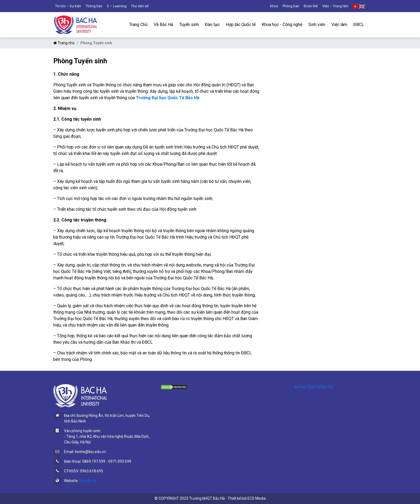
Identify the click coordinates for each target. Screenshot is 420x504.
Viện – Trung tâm (335, 6)
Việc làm (339, 25)
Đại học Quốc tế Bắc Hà (314, 387)
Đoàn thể (311, 6)
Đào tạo (212, 25)
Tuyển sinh (189, 25)
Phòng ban (291, 6)
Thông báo (94, 6)
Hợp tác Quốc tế (241, 25)
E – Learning (117, 6)
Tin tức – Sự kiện (68, 6)
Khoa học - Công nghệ (282, 25)
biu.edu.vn (88, 481)
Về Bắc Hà (163, 25)
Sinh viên (317, 25)
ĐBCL (359, 25)
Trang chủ (64, 43)
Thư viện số (140, 6)
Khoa (274, 6)
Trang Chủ (138, 25)
